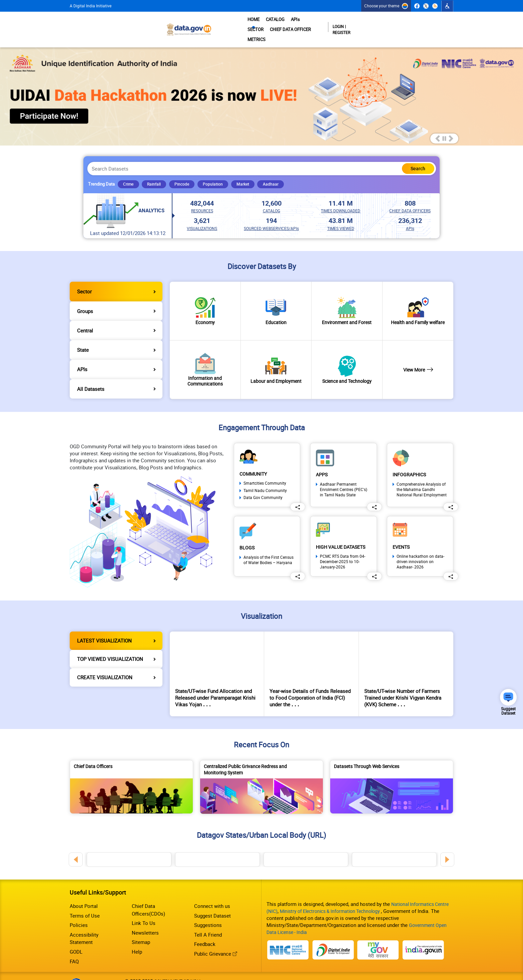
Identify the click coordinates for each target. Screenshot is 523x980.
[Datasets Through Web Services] (392, 775)
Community (254, 462)
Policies (79, 909)
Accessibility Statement (84, 922)
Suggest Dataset (212, 900)
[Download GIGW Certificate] (76, 965)
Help (137, 936)
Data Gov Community (263, 486)
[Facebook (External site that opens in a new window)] (417, 6)
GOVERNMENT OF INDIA (178, 965)
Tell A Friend (208, 919)
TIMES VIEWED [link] (341, 217)
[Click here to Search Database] (414, 159)
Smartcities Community (265, 472)
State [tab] (83, 338)
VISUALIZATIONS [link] (202, 217)
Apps (322, 463)
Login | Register (427, 25)
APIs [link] (410, 217)
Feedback (205, 928)
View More (418, 358)
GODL (76, 936)
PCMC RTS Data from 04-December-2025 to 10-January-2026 (343, 550)
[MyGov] (380, 934)
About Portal (84, 890)
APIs (289, 25)
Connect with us (212, 890)
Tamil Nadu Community (265, 479)
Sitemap (141, 926)
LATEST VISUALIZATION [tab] (104, 629)
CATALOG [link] (272, 199)
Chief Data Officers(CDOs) (148, 894)
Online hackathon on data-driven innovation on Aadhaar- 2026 (420, 550)
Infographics (410, 463)
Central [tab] (85, 319)
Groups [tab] (85, 299)
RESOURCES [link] (202, 199)
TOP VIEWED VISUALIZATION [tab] (110, 647)
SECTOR (309, 25)
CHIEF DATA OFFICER (347, 25)
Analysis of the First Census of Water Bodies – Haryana (269, 548)
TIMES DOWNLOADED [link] (341, 199)
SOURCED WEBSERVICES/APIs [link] (271, 217)
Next (447, 844)
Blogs (247, 536)
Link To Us (144, 907)
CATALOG (268, 25)
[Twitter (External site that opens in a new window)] (426, 6)
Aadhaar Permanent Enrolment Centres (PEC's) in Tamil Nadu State (344, 478)
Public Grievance (215, 938)
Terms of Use (85, 900)
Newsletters (145, 917)
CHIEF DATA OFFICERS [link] (410, 199)
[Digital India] (333, 934)
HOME (244, 25)
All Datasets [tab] (91, 377)
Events (402, 535)
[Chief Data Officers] (131, 775)
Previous (76, 844)
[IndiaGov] (425, 934)
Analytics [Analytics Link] (153, 199)
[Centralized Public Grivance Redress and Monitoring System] (261, 775)
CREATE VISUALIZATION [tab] (105, 666)
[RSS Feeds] (435, 6)
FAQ (74, 945)
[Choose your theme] (386, 6)
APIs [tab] (82, 358)
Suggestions (208, 909)
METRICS (385, 25)
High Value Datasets (343, 535)
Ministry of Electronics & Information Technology (336, 895)
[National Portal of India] (287, 934)
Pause (444, 129)
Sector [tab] (84, 280)
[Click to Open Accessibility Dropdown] (447, 6)
